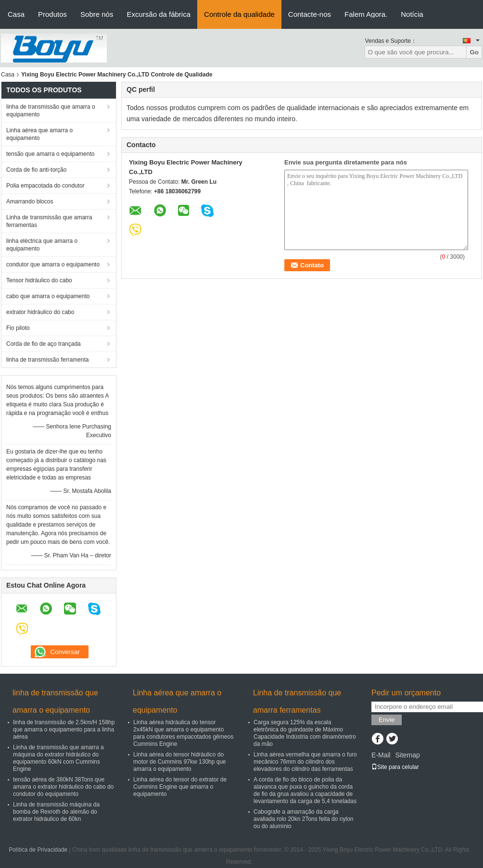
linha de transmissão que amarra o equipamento (51, 111)
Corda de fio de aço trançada (44, 344)
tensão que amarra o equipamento (50, 154)
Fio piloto (18, 328)
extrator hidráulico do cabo (40, 312)
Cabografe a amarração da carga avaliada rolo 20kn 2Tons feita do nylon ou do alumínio (303, 819)
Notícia (412, 14)
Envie (387, 720)
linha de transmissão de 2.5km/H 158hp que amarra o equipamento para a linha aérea (64, 730)
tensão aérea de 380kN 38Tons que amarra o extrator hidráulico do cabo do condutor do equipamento (63, 787)
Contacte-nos (310, 14)
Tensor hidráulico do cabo (39, 280)
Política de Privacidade (38, 850)
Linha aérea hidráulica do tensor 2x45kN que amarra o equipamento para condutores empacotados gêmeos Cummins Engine (183, 733)
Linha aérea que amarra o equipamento (39, 134)
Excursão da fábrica (159, 14)
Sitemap (407, 755)
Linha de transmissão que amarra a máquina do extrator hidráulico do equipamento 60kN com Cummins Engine (58, 758)
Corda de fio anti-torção (36, 170)
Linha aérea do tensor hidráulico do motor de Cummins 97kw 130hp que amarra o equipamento (180, 762)
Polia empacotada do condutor (45, 186)
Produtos (52, 14)
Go (474, 52)
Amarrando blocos (30, 201)
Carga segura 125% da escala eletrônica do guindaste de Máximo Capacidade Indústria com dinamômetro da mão (305, 733)
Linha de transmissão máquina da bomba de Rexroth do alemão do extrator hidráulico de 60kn (56, 812)
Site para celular (395, 767)
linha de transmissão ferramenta (47, 360)
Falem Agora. (366, 14)
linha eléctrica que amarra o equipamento (42, 245)
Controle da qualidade (239, 14)
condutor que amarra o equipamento (53, 264)
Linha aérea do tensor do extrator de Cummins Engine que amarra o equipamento (180, 787)
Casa (16, 14)
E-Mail (381, 755)
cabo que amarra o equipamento (48, 296)
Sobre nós (97, 14)
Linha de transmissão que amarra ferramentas (49, 221)
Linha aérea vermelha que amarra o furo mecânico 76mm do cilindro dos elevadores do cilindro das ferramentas (305, 762)
